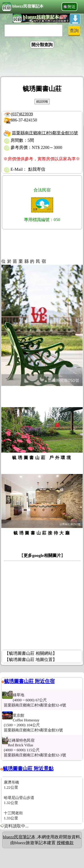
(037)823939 (22, 114)
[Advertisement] (42, 63)
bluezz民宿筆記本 (23, 7)
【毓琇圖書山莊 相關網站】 (31, 653)
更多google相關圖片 (42, 555)
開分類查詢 (42, 45)
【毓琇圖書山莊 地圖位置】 (31, 660)
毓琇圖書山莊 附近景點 (28, 768)
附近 (72, 7)
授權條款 (65, 843)
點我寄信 (37, 169)
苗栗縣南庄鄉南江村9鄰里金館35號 (45, 133)
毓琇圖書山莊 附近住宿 (29, 681)
